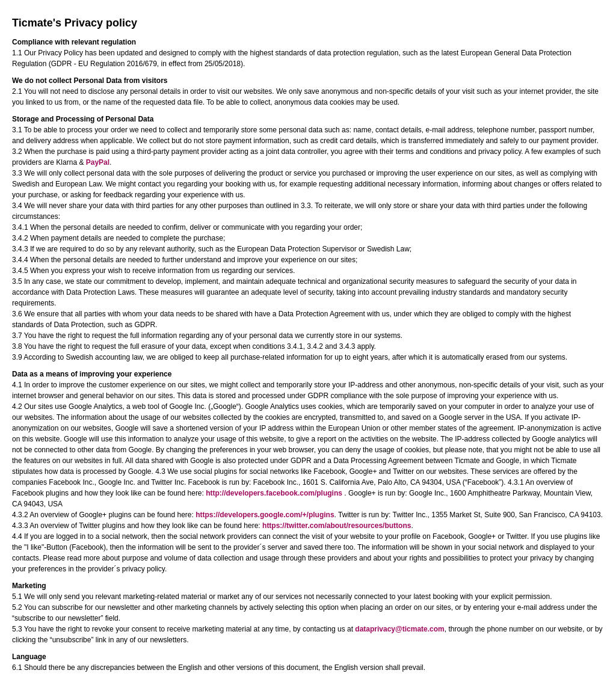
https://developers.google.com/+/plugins (265, 515)
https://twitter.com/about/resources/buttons (337, 526)
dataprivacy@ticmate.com (399, 629)
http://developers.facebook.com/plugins (274, 493)
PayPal (98, 162)
